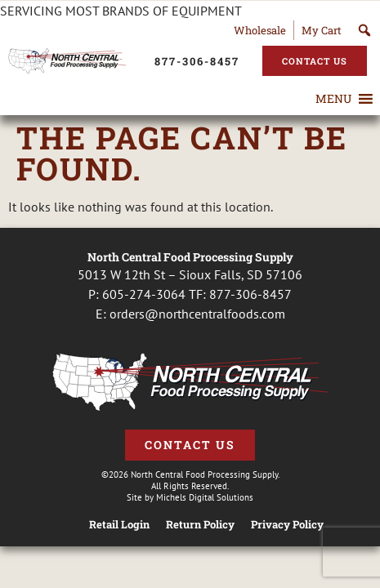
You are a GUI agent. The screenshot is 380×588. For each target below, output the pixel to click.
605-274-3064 (144, 294)
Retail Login (119, 525)
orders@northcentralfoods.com (197, 314)
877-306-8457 (250, 294)
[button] (333, 99)
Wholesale (260, 30)
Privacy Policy (287, 525)
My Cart (322, 30)
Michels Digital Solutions (205, 497)
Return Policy (200, 525)
